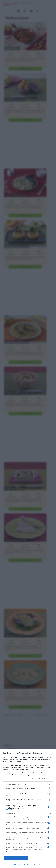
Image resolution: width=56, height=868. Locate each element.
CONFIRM (16, 858)
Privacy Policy (38, 865)
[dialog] (28, 809)
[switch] (49, 788)
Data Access (28, 865)
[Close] (52, 753)
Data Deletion (18, 865)
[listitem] (28, 784)
